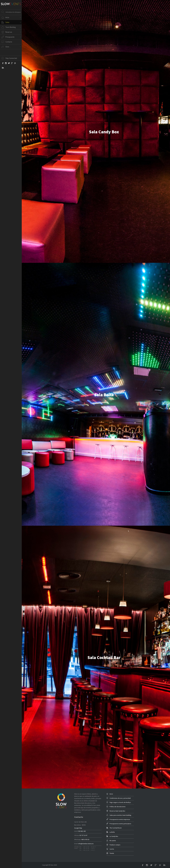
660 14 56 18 (85, 839)
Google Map (78, 828)
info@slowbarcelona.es (86, 844)
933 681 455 (82, 831)
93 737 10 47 (83, 835)
